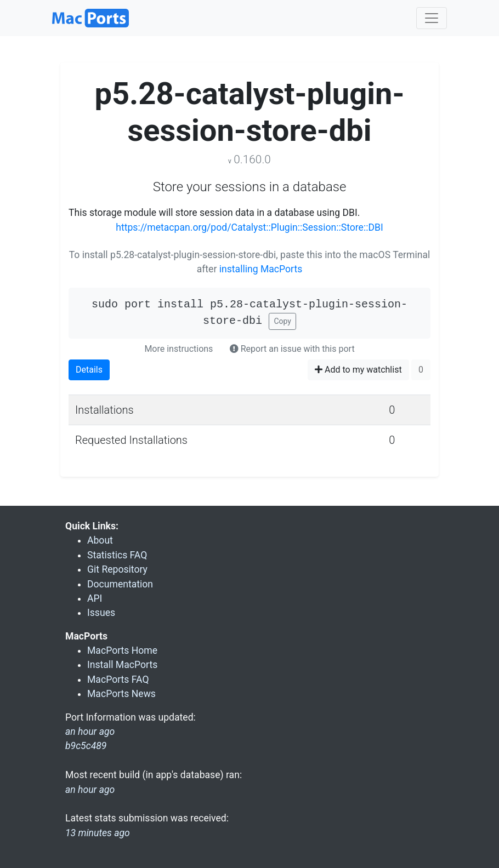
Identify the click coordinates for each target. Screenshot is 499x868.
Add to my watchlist (358, 370)
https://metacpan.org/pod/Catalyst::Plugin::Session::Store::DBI (249, 227)
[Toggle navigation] (432, 18)
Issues (101, 613)
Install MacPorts (122, 665)
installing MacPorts (261, 269)
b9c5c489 (86, 746)
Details (89, 370)
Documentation (120, 584)
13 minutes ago (98, 833)
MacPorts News (121, 694)
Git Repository (117, 569)
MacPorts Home (122, 650)
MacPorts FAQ (118, 679)
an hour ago (90, 790)
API (95, 598)
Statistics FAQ (117, 555)
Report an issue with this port (292, 349)
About (100, 540)
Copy (282, 321)
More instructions (178, 349)
